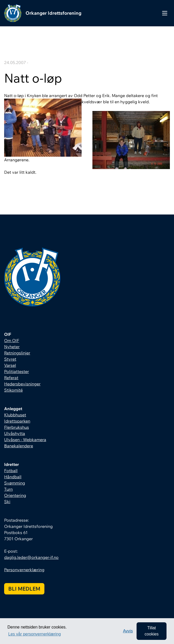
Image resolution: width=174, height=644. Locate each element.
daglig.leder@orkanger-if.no (31, 557)
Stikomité (13, 390)
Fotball (11, 471)
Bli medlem (24, 589)
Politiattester (17, 371)
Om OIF (12, 340)
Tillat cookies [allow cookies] (152, 631)
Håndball (13, 477)
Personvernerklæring (24, 570)
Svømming (15, 483)
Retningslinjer (17, 353)
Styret (10, 359)
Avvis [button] (128, 631)
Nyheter (12, 347)
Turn (8, 489)
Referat (11, 378)
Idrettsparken (17, 421)
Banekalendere (19, 446)
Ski (7, 502)
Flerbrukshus (17, 427)
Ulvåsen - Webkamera (25, 440)
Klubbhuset (15, 415)
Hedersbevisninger (22, 384)
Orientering (15, 495)
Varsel (10, 365)
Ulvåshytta (15, 433)
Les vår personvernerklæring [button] (35, 634)
